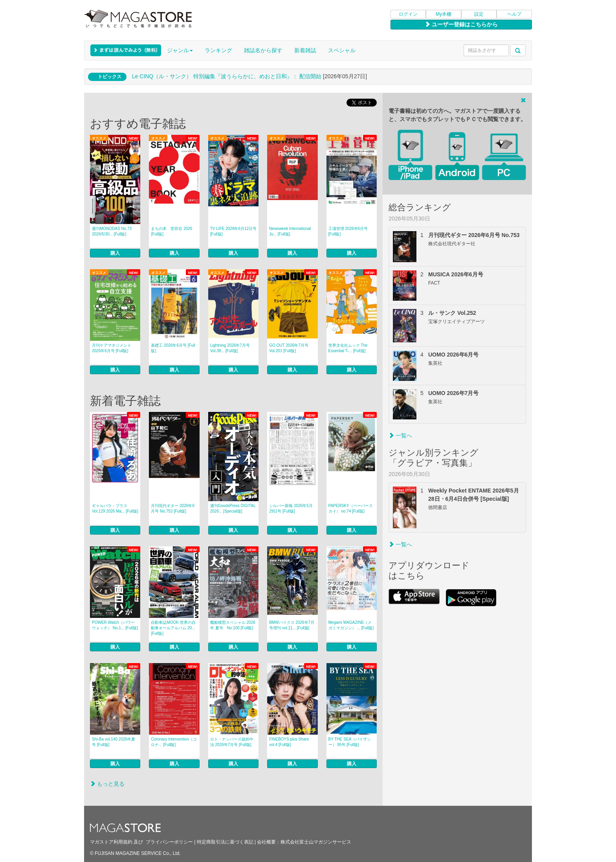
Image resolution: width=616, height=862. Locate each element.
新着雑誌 (305, 50)
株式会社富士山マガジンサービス (316, 842)
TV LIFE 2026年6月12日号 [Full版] (233, 231)
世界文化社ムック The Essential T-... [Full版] (348, 348)
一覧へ (400, 436)
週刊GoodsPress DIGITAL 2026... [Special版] (233, 508)
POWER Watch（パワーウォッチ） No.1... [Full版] (115, 625)
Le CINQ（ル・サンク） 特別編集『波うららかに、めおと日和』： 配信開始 (227, 76)
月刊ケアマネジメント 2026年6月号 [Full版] (112, 348)
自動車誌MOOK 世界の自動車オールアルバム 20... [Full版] (173, 628)
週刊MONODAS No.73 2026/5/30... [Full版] (112, 231)
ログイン (408, 14)
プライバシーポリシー (169, 842)
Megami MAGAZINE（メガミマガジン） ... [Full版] (351, 625)
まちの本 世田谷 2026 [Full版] (171, 231)
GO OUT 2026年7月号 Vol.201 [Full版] (289, 348)
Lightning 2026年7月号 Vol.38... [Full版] (230, 348)
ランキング (218, 50)
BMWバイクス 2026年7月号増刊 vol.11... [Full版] (292, 625)
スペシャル (342, 50)
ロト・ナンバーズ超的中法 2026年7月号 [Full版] (232, 742)
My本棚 (444, 14)
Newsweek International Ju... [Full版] (290, 231)
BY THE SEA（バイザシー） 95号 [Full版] (350, 742)
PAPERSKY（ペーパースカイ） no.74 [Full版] (351, 508)
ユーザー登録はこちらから (461, 24)
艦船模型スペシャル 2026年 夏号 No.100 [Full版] (233, 625)
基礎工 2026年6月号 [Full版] (173, 348)
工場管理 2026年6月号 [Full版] (348, 231)
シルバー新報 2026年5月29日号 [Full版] (291, 508)
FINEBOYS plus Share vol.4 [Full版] (289, 742)
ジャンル (180, 50)
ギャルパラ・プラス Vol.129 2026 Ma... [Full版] (115, 508)
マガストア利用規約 (111, 842)
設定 (479, 14)
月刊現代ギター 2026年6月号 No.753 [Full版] (173, 508)
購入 (115, 253)
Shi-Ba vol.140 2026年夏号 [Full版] (114, 742)
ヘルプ (514, 14)
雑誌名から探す (263, 50)
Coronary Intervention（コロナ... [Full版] (174, 742)
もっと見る (107, 784)
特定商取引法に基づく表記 (225, 842)
